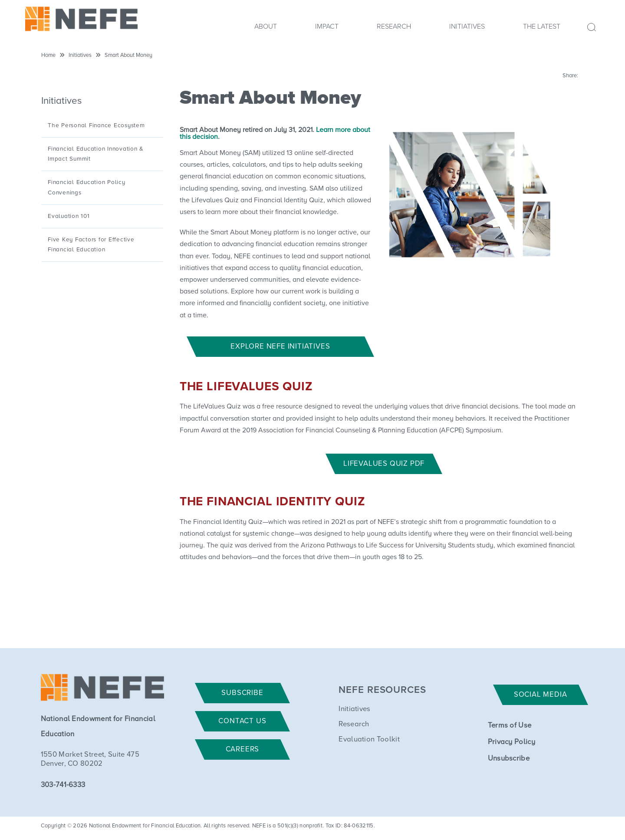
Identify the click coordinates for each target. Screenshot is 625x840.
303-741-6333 (63, 785)
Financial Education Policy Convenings (87, 187)
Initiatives (467, 26)
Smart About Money (128, 55)
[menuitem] (266, 29)
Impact (327, 26)
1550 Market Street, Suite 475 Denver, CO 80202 (90, 759)
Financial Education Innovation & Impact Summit (96, 154)
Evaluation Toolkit (369, 740)
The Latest (542, 26)
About (266, 26)
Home (48, 55)
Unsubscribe (509, 759)
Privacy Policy (512, 742)
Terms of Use (510, 726)
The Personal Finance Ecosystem (96, 125)
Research (394, 26)
